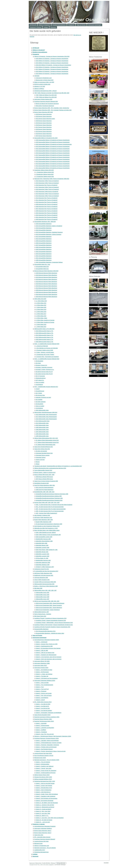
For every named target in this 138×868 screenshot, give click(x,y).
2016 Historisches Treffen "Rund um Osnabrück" (47, 189)
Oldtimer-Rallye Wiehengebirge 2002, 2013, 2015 (46, 438)
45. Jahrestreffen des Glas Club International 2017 (46, 571)
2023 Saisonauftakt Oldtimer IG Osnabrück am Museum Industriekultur (53, 147)
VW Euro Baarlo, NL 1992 (42, 558)
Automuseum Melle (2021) (40, 666)
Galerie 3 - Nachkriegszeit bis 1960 (44, 646)
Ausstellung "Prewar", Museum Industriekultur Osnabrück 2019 (51, 620)
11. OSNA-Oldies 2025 (41, 301)
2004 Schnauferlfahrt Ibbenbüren (44, 252)
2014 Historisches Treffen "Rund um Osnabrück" (47, 194)
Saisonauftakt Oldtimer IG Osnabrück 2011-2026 (46, 138)
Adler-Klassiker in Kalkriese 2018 (42, 515)
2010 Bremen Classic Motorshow (44, 134)
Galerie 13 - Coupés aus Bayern (43, 809)
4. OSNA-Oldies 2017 (41, 314)
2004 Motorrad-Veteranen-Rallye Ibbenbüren (46, 295)
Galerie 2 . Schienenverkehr (42, 726)
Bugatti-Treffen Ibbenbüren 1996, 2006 (43, 520)
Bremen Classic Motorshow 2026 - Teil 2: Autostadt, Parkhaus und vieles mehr (53, 110)
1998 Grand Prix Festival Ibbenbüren (45, 490)
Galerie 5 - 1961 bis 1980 (42, 651)
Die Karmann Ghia (40, 395)
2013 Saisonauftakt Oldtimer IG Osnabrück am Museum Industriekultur (53, 164)
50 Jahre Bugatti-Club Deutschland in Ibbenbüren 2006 (49, 524)
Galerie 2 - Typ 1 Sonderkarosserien (44, 685)
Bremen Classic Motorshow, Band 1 (43, 831)
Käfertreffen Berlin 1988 (41, 543)
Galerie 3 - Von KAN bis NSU (43, 708)
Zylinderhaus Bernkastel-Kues (41, 852)
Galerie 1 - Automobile (41, 723)
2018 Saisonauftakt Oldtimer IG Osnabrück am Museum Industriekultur (53, 153)
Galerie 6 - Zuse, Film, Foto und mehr (45, 734)
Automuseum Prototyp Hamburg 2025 (43, 99)
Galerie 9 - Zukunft (40, 700)
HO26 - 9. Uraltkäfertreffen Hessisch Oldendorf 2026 (47, 344)
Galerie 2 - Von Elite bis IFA (42, 706)
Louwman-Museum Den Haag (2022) (43, 753)
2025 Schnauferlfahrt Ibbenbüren (44, 224)
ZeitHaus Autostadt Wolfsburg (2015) (43, 779)
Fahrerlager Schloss (41, 458)
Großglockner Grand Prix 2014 (41, 569)
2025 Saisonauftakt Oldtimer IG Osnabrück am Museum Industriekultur (53, 142)
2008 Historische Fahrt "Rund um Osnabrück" (47, 207)
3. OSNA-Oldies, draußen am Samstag (45, 320)
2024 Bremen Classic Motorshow (44, 117)
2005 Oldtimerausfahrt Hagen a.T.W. (44, 342)
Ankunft (38, 389)
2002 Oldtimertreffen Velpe (42, 410)
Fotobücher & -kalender (39, 824)
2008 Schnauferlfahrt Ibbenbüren (44, 243)
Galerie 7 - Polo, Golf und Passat (44, 696)
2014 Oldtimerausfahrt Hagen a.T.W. (44, 335)
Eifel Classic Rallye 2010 (40, 616)
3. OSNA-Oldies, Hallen (41, 318)
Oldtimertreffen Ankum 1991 (42, 593)
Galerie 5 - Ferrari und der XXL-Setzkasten (46, 771)
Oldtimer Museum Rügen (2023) (42, 775)
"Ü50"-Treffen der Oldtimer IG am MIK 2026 (46, 95)
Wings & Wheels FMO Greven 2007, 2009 (44, 475)
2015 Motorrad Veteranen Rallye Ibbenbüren (46, 286)
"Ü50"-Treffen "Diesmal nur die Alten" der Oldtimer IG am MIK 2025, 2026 (52, 93)
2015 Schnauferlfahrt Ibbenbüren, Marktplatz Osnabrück (49, 232)
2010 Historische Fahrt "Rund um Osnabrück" (47, 202)
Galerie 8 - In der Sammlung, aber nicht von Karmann (49, 657)
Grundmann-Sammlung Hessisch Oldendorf (45, 839)
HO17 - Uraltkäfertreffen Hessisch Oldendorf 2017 (46, 387)
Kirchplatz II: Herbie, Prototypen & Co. (45, 370)
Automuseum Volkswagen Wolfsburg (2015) (45, 681)
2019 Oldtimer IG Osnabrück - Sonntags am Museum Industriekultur (52, 71)
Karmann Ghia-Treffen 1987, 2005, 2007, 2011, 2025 (47, 503)
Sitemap (53, 863)
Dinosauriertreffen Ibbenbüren (41, 629)
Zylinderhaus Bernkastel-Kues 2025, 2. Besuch (45, 91)
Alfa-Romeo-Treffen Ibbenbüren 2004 (43, 573)
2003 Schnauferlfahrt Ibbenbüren (44, 254)
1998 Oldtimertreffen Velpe (42, 430)
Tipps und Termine (37, 635)
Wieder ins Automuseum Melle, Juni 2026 (44, 82)
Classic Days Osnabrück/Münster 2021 (43, 447)
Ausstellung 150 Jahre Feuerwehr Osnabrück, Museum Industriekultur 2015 (52, 627)
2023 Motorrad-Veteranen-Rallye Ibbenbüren (46, 277)
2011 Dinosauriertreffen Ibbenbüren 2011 (46, 631)
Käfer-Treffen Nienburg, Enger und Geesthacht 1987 (48, 535)
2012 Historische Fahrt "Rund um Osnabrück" (47, 198)
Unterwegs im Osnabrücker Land (44, 78)
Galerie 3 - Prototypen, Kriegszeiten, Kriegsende (47, 745)
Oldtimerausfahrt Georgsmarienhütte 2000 (44, 584)
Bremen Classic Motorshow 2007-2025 (43, 112)
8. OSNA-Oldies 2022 (41, 305)
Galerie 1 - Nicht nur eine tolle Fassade (45, 783)
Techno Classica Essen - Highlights (43, 614)
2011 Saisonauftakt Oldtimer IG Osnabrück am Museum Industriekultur (53, 168)
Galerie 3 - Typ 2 (40, 687)
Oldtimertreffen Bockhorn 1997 (41, 612)
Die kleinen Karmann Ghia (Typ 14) (44, 372)
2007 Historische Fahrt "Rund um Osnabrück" (47, 209)
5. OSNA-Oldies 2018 (41, 312)
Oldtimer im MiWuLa (39, 89)
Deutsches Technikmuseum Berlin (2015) (44, 721)
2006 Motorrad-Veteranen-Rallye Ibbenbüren (46, 292)
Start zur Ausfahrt (40, 382)
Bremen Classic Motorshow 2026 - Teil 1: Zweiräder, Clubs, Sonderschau (52, 108)
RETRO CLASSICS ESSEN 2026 (42, 84)
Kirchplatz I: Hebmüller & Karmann (44, 367)
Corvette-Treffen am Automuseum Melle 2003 (45, 582)
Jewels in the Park (40, 460)
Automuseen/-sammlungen (39, 638)
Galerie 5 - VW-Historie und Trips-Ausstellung (47, 678)
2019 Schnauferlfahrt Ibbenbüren (44, 228)
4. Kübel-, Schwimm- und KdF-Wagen (45, 352)
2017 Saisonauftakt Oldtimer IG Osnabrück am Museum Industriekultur (53, 155)
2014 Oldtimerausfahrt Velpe (43, 421)
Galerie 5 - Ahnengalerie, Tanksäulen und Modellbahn (49, 713)
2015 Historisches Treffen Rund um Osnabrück (47, 192)
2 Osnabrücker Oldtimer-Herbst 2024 (45, 174)
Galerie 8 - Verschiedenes (42, 698)
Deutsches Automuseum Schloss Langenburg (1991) (47, 717)
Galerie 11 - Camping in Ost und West (45, 805)
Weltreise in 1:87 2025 (40, 86)
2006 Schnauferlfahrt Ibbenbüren (44, 247)
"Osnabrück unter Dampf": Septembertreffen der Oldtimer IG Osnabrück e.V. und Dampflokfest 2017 (58, 466)
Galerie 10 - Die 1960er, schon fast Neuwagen (47, 803)
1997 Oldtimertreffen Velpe (42, 432)
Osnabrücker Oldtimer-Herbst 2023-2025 (44, 170)
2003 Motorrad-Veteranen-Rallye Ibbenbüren (46, 297)
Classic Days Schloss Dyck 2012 (42, 449)
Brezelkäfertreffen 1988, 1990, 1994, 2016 (44, 492)
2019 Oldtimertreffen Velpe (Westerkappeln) (46, 415)
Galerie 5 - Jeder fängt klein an (43, 792)
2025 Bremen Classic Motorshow (44, 114)
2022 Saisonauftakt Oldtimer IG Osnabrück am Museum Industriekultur (53, 149)
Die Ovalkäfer (39, 400)
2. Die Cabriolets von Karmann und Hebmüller (47, 348)
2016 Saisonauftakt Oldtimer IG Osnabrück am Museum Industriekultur (53, 157)
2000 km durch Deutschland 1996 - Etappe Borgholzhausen (50, 603)
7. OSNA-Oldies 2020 (41, 307)
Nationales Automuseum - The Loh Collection (45, 848)
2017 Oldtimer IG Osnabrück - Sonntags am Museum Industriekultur (52, 69)
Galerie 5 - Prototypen (41, 691)
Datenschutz (38, 863)
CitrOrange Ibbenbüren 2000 (41, 578)
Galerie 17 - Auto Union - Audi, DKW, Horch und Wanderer (50, 818)
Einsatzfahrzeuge (40, 391)
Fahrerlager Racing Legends (43, 455)
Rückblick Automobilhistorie (40, 52)
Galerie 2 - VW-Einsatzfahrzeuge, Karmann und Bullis (49, 743)
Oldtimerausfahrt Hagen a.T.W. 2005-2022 (44, 329)
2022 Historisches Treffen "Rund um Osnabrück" (47, 181)
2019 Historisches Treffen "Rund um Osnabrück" (47, 183)
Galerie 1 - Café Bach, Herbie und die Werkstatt (47, 741)
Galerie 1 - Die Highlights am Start (44, 670)
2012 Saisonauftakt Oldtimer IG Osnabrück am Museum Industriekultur (53, 166)
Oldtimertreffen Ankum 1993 (42, 595)
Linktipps (35, 854)
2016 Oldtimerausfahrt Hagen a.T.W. (44, 333)
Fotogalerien (36, 54)
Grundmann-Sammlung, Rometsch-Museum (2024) (46, 738)
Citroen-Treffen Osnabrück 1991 (42, 580)
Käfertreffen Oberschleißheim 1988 (44, 541)
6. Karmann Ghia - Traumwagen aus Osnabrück (47, 357)
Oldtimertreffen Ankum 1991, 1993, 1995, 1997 (45, 590)
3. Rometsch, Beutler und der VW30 (44, 350)
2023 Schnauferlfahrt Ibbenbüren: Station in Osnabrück (49, 226)
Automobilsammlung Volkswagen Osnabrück (45, 826)
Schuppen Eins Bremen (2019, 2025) (43, 777)
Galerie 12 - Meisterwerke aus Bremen (45, 807)
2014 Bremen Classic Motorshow (44, 132)
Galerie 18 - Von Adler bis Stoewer (44, 820)
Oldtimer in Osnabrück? (39, 50)
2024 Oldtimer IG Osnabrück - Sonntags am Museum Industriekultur (52, 61)
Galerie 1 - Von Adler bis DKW (43, 704)
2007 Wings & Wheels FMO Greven (44, 479)
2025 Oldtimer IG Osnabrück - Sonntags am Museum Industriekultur (52, 59)
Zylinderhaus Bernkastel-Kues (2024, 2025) (45, 781)
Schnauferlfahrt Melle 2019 (42, 267)
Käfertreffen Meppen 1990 (42, 545)
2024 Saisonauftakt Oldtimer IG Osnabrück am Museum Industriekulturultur (54, 144)
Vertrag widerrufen (61, 863)
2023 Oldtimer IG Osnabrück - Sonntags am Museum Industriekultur (52, 63)
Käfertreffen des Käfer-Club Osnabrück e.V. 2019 (46, 528)
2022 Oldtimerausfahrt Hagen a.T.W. (44, 331)
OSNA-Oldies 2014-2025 (40, 299)
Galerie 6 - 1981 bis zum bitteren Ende (45, 653)
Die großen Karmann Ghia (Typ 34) (44, 374)
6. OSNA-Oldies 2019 (41, 310)
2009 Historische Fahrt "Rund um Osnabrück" (47, 204)
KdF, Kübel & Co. (40, 380)
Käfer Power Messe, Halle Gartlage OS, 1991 (47, 550)
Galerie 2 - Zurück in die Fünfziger (44, 786)
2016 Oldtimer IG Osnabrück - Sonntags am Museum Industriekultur (52, 74)
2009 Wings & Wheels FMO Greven (44, 477)
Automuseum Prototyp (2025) (41, 668)
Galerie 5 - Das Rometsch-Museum (44, 749)
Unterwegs (37, 76)
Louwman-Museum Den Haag (41, 841)
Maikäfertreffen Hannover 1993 (43, 560)
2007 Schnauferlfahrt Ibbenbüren (44, 245)
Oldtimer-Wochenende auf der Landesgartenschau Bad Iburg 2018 (50, 468)
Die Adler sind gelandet (41, 451)
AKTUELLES (36, 48)
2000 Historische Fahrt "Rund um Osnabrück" (47, 219)
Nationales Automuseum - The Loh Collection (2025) (47, 760)
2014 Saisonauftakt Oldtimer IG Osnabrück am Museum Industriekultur (53, 162)
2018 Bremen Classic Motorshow (44, 125)
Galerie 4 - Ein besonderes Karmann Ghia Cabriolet (48, 648)
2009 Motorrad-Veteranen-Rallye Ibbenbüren (46, 290)
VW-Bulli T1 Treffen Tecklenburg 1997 (45, 567)
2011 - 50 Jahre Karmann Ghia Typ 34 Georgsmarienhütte (50, 507)
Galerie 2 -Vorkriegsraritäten (43, 764)
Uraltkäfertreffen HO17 (40, 850)
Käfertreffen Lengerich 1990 (42, 548)
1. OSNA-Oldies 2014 (41, 327)
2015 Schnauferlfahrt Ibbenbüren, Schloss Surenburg (49, 234)
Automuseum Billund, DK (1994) (42, 661)
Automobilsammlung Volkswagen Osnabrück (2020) (46, 640)
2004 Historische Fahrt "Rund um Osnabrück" (47, 213)
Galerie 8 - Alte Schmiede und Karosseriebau (47, 798)
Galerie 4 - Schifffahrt (41, 730)
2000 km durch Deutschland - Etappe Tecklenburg (48, 610)
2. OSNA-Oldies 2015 (41, 325)
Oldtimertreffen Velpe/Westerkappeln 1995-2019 (46, 412)
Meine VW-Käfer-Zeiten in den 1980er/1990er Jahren (47, 530)
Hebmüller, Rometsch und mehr (43, 397)
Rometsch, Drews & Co (41, 365)
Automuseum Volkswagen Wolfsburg (43, 829)
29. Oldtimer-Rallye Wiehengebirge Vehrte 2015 (47, 440)
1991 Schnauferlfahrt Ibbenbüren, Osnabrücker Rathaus (49, 262)
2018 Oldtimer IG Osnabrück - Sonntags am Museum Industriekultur (52, 67)
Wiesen (38, 464)
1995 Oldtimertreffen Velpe (42, 436)
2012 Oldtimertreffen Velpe (42, 423)
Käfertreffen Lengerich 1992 (42, 556)
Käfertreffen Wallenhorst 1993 (43, 563)
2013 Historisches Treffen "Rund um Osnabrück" (47, 196)
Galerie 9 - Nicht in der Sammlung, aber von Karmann (49, 659)
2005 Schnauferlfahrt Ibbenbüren (44, 249)
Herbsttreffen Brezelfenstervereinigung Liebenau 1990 (49, 496)
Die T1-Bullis (39, 393)
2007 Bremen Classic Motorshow (44, 136)
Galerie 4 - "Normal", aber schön (44, 768)
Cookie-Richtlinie (46, 863)
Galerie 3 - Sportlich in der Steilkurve (45, 766)
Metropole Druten (38, 844)
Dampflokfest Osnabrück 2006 (41, 483)
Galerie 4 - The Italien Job (42, 676)
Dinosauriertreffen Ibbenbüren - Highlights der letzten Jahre (50, 633)
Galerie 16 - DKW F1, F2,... (42, 816)
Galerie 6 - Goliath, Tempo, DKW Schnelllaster (47, 794)
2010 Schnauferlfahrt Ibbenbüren (44, 239)
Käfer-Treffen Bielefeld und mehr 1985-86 (46, 533)
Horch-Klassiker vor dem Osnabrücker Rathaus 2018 (47, 526)
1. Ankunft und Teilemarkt (42, 346)
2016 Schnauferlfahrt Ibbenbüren (44, 230)
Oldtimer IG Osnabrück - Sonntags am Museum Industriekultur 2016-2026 (52, 56)
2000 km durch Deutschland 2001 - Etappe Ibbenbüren (49, 608)
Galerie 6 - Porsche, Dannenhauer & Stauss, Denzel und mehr (51, 751)
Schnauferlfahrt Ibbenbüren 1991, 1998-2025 (45, 222)
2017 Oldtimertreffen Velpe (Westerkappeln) (46, 417)
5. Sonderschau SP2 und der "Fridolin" (45, 355)
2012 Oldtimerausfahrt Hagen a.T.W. (44, 337)
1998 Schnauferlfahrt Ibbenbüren (44, 260)
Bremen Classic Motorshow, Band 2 (43, 833)
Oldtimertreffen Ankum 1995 (42, 597)
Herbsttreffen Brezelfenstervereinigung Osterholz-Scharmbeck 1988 (52, 494)
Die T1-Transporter (40, 376)
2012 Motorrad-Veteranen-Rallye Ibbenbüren (46, 288)
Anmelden (106, 863)
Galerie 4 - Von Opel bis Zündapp (44, 711)
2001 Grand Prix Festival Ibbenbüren (45, 488)
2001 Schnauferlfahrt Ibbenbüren (44, 258)
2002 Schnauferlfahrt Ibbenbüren (44, 256)
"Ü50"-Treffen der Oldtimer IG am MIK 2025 (46, 97)
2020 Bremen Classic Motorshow (44, 121)
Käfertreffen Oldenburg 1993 (43, 565)
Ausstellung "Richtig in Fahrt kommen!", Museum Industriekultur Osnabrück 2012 (53, 625)
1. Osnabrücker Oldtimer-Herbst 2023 (45, 172)
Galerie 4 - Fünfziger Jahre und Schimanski (46, 747)
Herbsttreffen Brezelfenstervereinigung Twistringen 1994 (49, 498)
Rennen (38, 462)
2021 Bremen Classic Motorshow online (45, 119)
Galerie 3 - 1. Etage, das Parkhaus (44, 674)
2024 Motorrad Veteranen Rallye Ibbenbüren (46, 275)
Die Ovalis (38, 363)
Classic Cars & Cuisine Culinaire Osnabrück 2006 (46, 481)
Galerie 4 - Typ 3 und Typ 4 (42, 689)
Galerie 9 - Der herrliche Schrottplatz (45, 801)
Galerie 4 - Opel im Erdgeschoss (44, 790)
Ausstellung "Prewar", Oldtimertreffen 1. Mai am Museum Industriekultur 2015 (54, 623)
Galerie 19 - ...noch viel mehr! (43, 822)
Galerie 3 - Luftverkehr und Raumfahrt (45, 728)
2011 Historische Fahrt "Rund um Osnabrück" (47, 200)
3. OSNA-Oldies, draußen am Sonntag (45, 322)
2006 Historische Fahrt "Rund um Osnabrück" (47, 211)
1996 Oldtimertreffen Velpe (42, 434)
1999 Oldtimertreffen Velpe (42, 427)
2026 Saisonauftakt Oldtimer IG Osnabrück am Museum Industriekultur (53, 140)
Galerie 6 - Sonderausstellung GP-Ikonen (46, 773)
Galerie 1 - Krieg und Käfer (42, 683)
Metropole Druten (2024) (40, 758)
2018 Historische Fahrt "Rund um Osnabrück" (47, 185)
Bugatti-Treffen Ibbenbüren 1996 (44, 522)
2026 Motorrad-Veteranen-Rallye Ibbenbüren (46, 273)
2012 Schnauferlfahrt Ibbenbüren (44, 237)
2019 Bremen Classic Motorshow (44, 123)
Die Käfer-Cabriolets (41, 402)
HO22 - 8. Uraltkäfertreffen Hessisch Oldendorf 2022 (47, 359)
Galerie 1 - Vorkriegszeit (42, 642)
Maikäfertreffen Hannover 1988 (43, 539)
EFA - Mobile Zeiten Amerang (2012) (43, 702)
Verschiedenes (39, 385)
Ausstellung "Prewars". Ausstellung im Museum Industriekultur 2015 (50, 618)
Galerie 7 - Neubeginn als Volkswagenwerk (46, 655)
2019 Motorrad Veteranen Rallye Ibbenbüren (46, 280)
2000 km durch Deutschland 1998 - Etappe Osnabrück (49, 605)
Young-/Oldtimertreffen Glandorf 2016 (43, 470)
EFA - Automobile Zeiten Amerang (42, 837)
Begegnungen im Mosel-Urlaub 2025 (45, 80)
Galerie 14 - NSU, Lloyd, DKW (43, 811)
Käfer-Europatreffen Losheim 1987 (44, 537)
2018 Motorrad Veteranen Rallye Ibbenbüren (46, 282)
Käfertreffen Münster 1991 (42, 552)
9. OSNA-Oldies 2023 (41, 303)
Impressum (35, 856)
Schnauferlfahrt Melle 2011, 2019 (42, 264)
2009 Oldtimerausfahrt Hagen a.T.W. (44, 340)
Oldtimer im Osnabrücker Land (41, 846)
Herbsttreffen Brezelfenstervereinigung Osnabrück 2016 (49, 500)
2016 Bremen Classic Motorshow (44, 129)
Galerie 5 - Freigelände (41, 732)
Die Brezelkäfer (39, 361)
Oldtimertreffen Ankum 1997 (42, 599)
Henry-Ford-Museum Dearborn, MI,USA (44, 756)
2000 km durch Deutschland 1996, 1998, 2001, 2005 (47, 601)
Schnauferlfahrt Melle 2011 (42, 269)
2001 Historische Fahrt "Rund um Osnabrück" (47, 217)
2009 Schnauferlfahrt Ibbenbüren (44, 241)
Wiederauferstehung (41, 378)
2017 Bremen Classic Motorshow (44, 127)
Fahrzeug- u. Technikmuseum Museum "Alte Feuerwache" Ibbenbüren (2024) (53, 736)
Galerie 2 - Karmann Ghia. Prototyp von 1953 (47, 644)
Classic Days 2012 (39, 835)
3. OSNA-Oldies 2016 (41, 316)
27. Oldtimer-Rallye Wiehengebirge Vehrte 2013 (47, 442)
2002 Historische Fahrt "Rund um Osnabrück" (47, 215)
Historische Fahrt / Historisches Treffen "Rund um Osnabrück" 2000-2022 (52, 179)
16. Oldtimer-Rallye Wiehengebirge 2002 (46, 445)
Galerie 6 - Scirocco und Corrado (44, 693)
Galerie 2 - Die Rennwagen (42, 672)
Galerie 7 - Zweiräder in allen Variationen (46, 796)
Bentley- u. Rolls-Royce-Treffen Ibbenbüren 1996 (46, 586)
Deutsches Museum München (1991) (43, 719)
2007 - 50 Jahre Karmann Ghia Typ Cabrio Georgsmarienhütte (51, 509)
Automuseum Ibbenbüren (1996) (42, 663)
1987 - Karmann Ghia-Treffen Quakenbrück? (46, 513)
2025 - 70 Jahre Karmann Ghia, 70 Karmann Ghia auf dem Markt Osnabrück (54, 505)
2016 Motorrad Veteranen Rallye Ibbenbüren (46, 284)
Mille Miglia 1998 (38, 588)
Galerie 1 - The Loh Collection (43, 762)
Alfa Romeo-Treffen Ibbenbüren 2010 (43, 518)
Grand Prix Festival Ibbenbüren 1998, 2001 (44, 485)
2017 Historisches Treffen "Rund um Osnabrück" (47, 187)
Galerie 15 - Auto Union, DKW (43, 813)
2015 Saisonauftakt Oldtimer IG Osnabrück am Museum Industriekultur (53, 159)
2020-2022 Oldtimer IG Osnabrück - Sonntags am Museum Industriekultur (53, 65)
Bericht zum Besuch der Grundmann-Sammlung (47, 104)
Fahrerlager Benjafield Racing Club (44, 453)
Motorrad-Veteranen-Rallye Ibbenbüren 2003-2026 (46, 271)
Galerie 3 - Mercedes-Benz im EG (44, 788)
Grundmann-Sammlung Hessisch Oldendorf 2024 (46, 102)
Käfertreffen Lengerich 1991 (42, 554)
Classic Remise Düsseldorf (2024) (42, 715)
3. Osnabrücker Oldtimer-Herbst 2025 (45, 177)
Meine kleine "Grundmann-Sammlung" (45, 106)
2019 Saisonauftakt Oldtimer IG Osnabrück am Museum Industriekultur (53, 151)
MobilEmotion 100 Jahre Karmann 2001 (44, 575)
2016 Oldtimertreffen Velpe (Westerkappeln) (46, 419)
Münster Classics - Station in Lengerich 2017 (45, 473)
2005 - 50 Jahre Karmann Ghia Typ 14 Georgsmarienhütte (50, 511)
